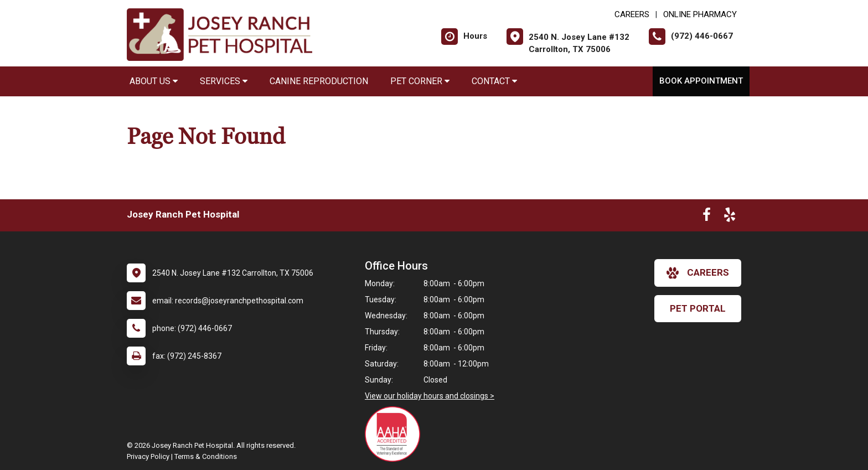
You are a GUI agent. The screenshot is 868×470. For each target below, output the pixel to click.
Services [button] (224, 81)
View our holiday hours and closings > (430, 396)
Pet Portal (698, 308)
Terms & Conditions (206, 456)
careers (698, 273)
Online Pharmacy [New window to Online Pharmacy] (700, 14)
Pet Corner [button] (420, 81)
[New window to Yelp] (730, 217)
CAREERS (632, 14)
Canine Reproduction (319, 81)
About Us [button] (154, 81)
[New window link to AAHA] (395, 434)
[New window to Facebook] (707, 217)
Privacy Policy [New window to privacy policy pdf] (148, 456)
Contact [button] (494, 81)
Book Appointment (701, 81)
